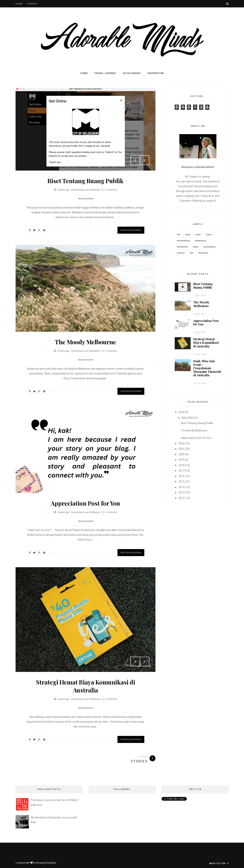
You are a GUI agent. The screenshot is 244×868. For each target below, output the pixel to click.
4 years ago (63, 699)
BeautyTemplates (46, 863)
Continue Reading (131, 230)
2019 (182, 460)
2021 (182, 449)
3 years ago (63, 190)
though (181, 253)
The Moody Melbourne (85, 342)
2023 (182, 412)
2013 (182, 492)
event (209, 235)
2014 (182, 487)
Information (183, 241)
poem (196, 247)
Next (145, 160)
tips (191, 253)
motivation (182, 247)
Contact (32, 4)
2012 (182, 498)
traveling (203, 253)
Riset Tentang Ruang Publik (85, 181)
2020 (182, 454)
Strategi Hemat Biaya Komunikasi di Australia (86, 686)
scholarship (209, 247)
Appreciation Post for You (85, 503)
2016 (182, 476)
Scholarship (132, 73)
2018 (182, 465)
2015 (182, 482)
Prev (135, 160)
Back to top (219, 863)
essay (198, 235)
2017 (182, 471)
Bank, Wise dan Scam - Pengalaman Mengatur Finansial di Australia (207, 368)
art (179, 235)
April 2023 (188, 418)
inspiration (200, 241)
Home (19, 4)
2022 (182, 443)
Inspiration (156, 73)
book (188, 235)
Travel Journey (105, 73)
